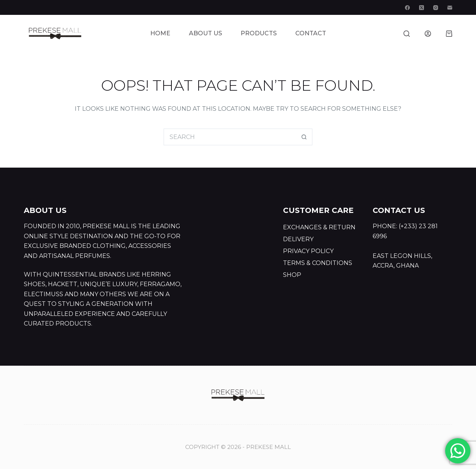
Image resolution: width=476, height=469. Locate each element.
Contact (311, 33)
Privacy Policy (308, 251)
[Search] (407, 34)
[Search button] (304, 137)
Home (160, 33)
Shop (292, 275)
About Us (205, 33)
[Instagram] (436, 8)
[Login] (428, 34)
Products (259, 33)
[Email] (450, 8)
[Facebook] (407, 8)
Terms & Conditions (318, 263)
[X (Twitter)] (422, 8)
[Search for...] (230, 137)
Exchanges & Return (319, 227)
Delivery (298, 239)
